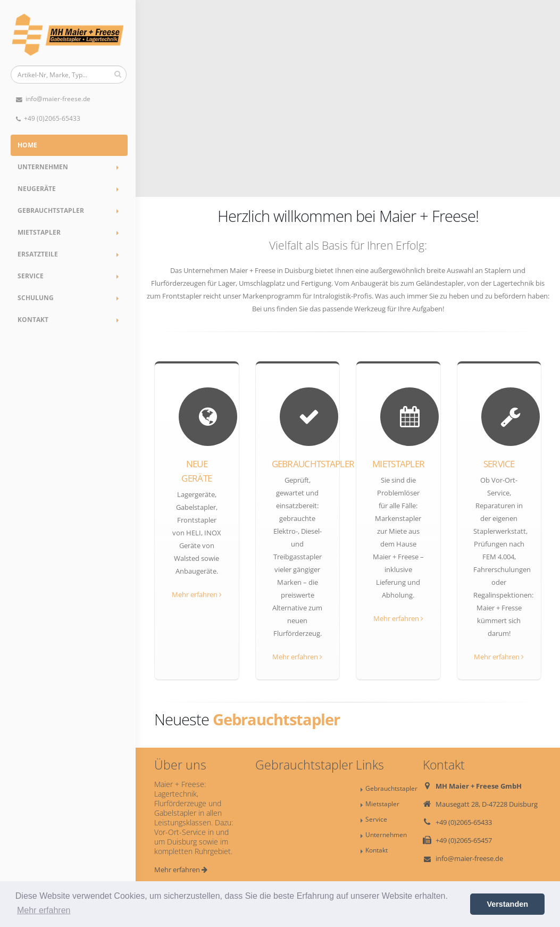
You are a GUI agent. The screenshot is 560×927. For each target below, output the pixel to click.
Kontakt (33, 320)
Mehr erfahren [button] (44, 910)
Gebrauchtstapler (51, 210)
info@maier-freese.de (53, 99)
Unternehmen (43, 167)
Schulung (36, 298)
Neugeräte (37, 189)
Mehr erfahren (197, 594)
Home (27, 145)
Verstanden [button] (507, 904)
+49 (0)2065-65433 (48, 118)
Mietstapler (39, 232)
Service (31, 276)
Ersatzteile (38, 254)
